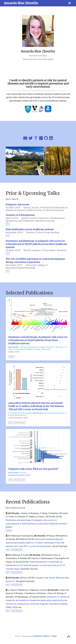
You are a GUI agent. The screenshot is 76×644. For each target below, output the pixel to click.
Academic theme (41, 636)
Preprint (12, 357)
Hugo (54, 636)
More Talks (12, 199)
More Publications (15, 508)
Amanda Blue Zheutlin (21, 3)
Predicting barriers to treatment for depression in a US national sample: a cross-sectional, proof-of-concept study (36, 565)
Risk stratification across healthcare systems (30, 229)
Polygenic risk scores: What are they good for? (33, 469)
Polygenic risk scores (17, 205)
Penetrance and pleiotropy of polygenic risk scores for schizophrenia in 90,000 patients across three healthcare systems (36, 244)
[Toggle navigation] (70, 3)
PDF (8, 224)
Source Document (19, 423)
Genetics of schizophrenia (20, 215)
